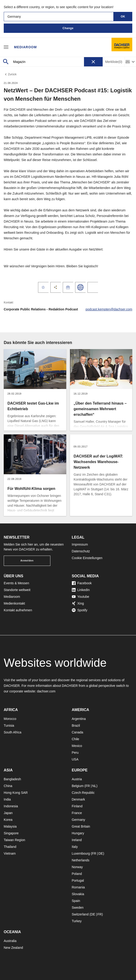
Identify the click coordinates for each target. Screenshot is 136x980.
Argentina (79, 719)
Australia (10, 941)
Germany (79, 820)
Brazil (76, 726)
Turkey (77, 921)
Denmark (78, 799)
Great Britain (81, 826)
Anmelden (27, 561)
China (8, 786)
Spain (76, 901)
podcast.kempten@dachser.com (109, 309)
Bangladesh (12, 779)
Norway (77, 867)
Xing (78, 603)
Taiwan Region (14, 840)
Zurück (10, 74)
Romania (78, 887)
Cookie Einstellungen (87, 558)
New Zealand (13, 948)
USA (75, 759)
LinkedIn (81, 590)
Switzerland (80, 914)
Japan (8, 813)
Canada (78, 732)
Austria (77, 779)
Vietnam (10, 853)
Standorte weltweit (17, 590)
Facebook (82, 583)
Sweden (78, 908)
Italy (75, 847)
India (7, 799)
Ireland (77, 840)
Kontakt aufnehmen (18, 610)
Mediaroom (25, 47)
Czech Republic (83, 793)
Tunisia (9, 726)
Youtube (81, 597)
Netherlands (81, 860)
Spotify (80, 610)
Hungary (78, 833)
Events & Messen (16, 583)
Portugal (78, 880)
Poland (77, 874)
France (77, 813)
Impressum (80, 544)
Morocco (10, 719)
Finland (77, 806)
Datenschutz (81, 551)
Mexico (77, 746)
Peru (75, 753)
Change (68, 28)
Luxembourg (81, 853)
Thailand (10, 847)
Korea (8, 820)
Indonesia (11, 806)
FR (88, 786)
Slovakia (78, 894)
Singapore (11, 833)
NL (94, 786)
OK (123, 17)
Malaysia (10, 826)
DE (101, 853)
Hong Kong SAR (16, 793)
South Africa (13, 732)
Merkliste (114, 62)
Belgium (78, 786)
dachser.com (46, 691)
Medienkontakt (14, 603)
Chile (76, 739)
